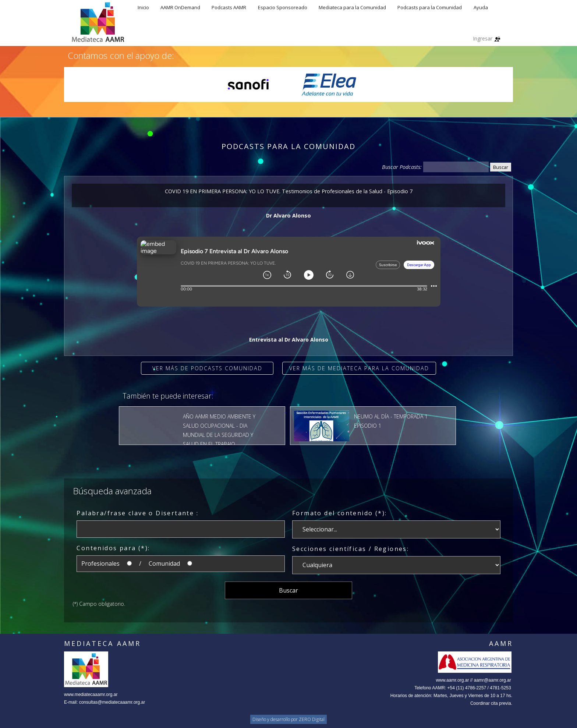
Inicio (143, 7)
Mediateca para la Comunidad (352, 7)
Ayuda (481, 7)
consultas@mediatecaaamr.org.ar (112, 702)
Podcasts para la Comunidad (430, 7)
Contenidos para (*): (113, 548)
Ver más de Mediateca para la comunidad (359, 368)
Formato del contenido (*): (339, 513)
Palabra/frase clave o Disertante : (137, 513)
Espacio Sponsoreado (283, 7)
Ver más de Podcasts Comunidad (207, 368)
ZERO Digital (312, 719)
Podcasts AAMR (229, 7)
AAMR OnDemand (180, 7)
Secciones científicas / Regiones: (351, 549)
